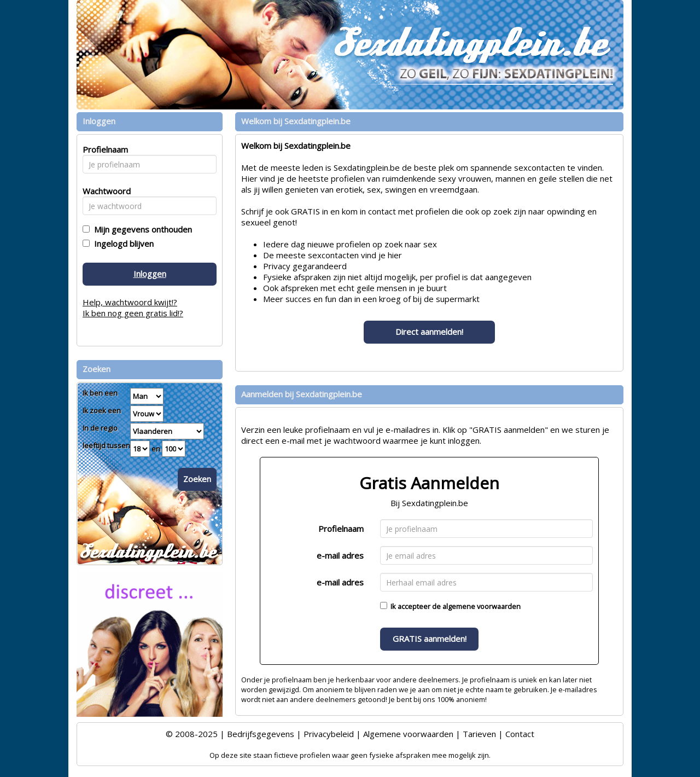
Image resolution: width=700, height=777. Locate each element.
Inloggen (150, 274)
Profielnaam (341, 529)
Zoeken (197, 479)
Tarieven (479, 734)
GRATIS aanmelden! (430, 639)
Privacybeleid (329, 734)
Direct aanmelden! (429, 332)
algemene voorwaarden (482, 606)
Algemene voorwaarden (408, 734)
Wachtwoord (104, 191)
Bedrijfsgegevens (261, 734)
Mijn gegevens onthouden (141, 229)
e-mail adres (340, 555)
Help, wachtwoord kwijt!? (130, 302)
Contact (520, 734)
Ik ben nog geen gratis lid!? (133, 313)
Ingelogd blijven (122, 243)
